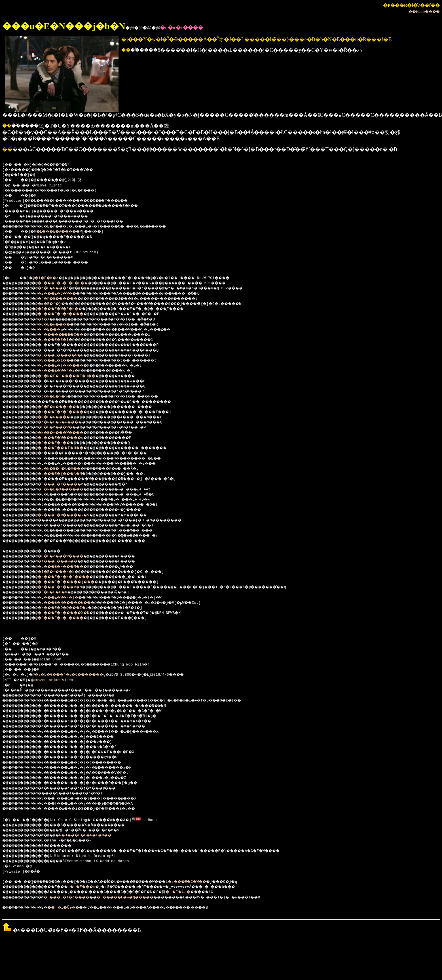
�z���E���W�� (65, 562)
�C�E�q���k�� (64, 407)
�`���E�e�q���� (68, 618)
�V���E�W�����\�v (72, 515)
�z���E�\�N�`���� (72, 577)
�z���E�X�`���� (68, 412)
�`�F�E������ (65, 299)
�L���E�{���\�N (67, 474)
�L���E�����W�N (68, 356)
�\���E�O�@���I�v (71, 608)
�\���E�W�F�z (63, 371)
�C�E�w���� (61, 325)
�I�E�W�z (51, 278)
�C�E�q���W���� (68, 556)
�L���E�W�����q (68, 438)
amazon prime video (55, 680)
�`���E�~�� (61, 443)
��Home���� (424, 11)
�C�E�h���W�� (64, 428)
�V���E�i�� (61, 361)
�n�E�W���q (60, 288)
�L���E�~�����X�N (72, 613)
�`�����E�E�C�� (68, 335)
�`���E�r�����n (68, 484)
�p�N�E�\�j (59, 397)
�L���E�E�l (60, 340)
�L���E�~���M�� (68, 567)
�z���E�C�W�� (64, 294)
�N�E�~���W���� (68, 433)
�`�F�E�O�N (59, 592)
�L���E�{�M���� (68, 366)
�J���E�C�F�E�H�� (71, 283)
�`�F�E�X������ (68, 490)
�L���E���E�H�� (68, 448)
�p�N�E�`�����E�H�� (75, 376)
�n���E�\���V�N (67, 587)
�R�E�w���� (61, 417)
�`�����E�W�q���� (141, 897)
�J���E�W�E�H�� (67, 309)
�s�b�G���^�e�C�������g (79, 675)
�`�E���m (56, 330)
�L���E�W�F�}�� (67, 598)
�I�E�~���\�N (63, 572)
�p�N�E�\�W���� (67, 422)
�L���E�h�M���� (68, 314)
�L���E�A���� (63, 232)
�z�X (49, 320)
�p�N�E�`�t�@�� (66, 469)
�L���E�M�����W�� (73, 603)
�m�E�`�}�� (60, 304)
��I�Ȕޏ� (204, 892)
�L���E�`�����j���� (77, 582)
